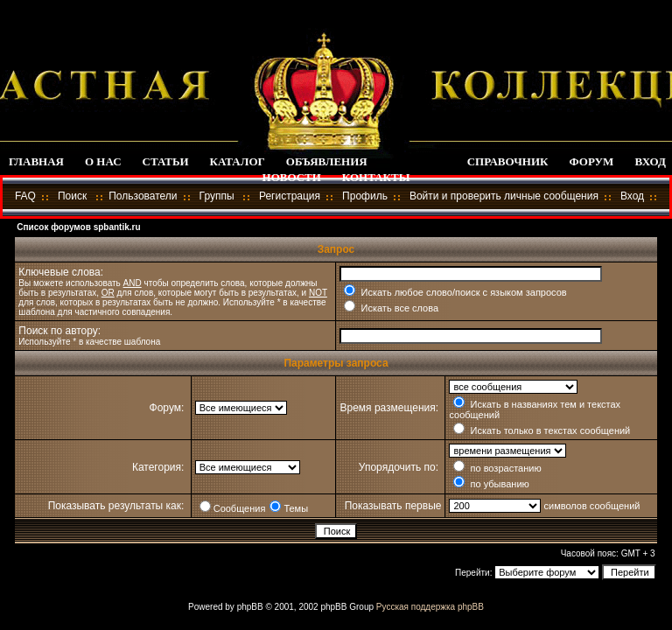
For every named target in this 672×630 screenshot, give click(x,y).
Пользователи (143, 196)
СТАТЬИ (166, 161)
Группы (217, 196)
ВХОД (650, 161)
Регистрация (290, 196)
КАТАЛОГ (238, 161)
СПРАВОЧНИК (508, 161)
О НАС (103, 161)
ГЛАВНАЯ (36, 161)
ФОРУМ (592, 161)
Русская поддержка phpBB (430, 607)
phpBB (250, 607)
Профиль (365, 196)
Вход (632, 196)
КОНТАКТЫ (376, 177)
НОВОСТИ (292, 177)
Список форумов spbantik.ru (78, 227)
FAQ (25, 196)
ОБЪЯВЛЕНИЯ (327, 161)
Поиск (72, 196)
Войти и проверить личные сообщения (504, 196)
